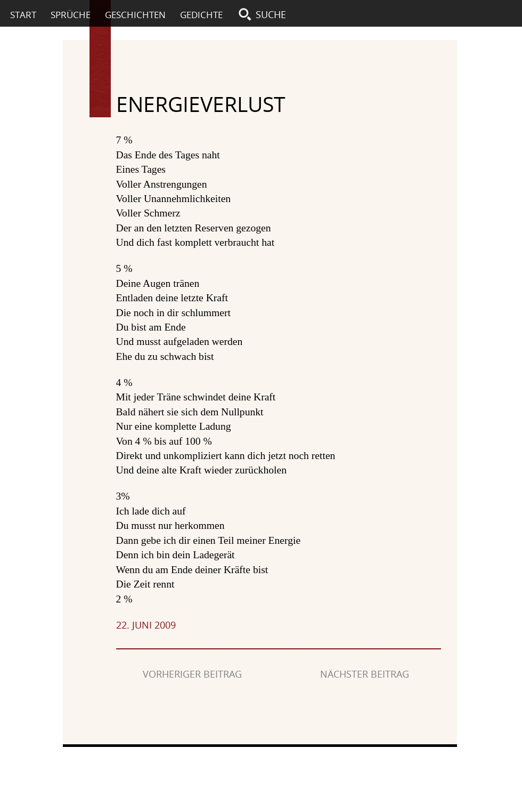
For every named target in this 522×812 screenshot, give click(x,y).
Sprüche (71, 15)
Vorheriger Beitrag (192, 674)
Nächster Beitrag (365, 674)
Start (23, 15)
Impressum (270, 760)
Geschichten (135, 15)
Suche (271, 14)
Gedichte (201, 15)
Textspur (100, 77)
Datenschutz (331, 760)
